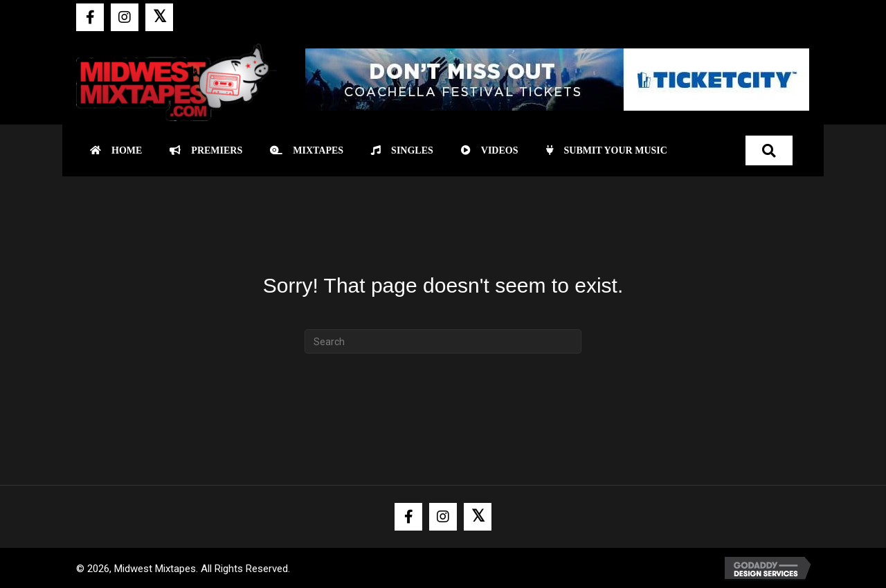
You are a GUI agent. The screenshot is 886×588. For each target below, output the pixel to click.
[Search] (443, 341)
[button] (90, 17)
